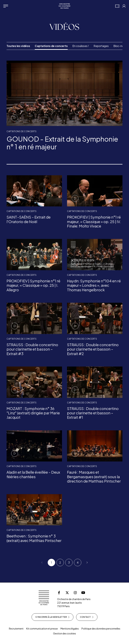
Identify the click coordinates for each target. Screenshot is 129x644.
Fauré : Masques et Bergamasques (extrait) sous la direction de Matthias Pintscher (94, 477)
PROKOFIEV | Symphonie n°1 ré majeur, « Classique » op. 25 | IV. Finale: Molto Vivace (94, 221)
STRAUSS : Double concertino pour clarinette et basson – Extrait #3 (32, 349)
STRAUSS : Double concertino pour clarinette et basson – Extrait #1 (93, 413)
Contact (87, 617)
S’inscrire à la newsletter (52, 617)
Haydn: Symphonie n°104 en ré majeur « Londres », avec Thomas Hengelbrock (94, 285)
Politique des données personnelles (101, 629)
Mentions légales (70, 629)
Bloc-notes (121, 46)
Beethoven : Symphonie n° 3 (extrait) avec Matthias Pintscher (34, 538)
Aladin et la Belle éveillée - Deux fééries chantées (33, 474)
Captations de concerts (51, 46)
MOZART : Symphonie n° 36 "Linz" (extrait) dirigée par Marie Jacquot (33, 413)
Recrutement (16, 629)
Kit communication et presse (42, 629)
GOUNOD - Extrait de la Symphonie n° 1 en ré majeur (62, 143)
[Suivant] (86, 563)
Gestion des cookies (64, 633)
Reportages (101, 46)
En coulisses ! (81, 46)
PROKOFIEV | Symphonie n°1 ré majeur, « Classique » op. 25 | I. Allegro (33, 285)
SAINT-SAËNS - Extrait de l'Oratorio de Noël (29, 219)
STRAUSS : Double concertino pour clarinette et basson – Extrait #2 (93, 349)
